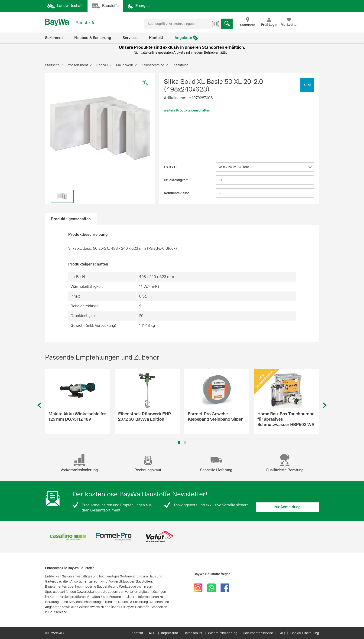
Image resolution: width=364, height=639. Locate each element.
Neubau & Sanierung (93, 38)
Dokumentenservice (258, 633)
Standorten (213, 47)
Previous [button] (39, 405)
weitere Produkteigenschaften (187, 110)
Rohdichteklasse (177, 193)
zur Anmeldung (287, 507)
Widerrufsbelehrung (223, 633)
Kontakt (156, 38)
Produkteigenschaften (71, 219)
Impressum (170, 633)
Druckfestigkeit (176, 180)
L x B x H (170, 167)
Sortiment (54, 38)
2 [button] (185, 442)
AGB (152, 633)
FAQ (282, 633)
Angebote (183, 38)
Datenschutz (193, 633)
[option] (100, 128)
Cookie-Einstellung (305, 633)
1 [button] (179, 442)
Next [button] (325, 405)
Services (130, 38)
